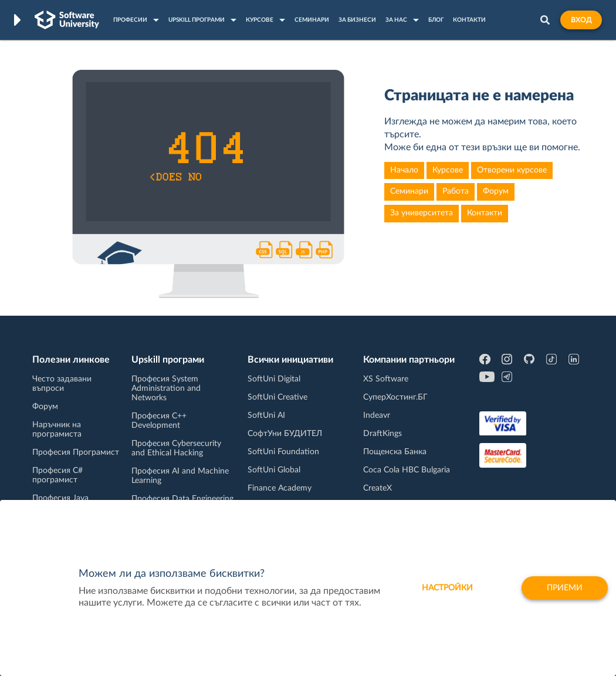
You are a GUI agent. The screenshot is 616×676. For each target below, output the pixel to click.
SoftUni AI (266, 415)
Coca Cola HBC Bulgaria (407, 470)
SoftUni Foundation (283, 452)
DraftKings (383, 434)
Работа (456, 191)
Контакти (485, 213)
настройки (447, 588)
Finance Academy (280, 488)
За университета (422, 213)
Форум (496, 191)
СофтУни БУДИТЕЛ (285, 434)
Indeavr (377, 415)
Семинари (409, 191)
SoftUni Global (274, 470)
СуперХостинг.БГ (395, 397)
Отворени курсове (512, 170)
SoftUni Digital (274, 379)
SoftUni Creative (277, 397)
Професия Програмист (76, 452)
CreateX (378, 488)
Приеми (565, 588)
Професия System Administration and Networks (166, 388)
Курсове (448, 170)
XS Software (386, 379)
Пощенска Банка (395, 452)
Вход (581, 20)
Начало (404, 170)
